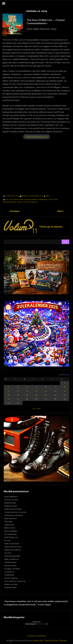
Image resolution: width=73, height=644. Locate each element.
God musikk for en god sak (15, 581)
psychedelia (35, 196)
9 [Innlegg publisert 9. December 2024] (8, 391)
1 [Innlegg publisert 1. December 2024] (65, 383)
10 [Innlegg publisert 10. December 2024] (18, 391)
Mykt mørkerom (11, 518)
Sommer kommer (11, 500)
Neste (5, 35)
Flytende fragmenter (12, 556)
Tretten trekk (9, 525)
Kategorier (37, 622)
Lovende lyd (9, 572)
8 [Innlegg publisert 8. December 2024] (65, 387)
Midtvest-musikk (11, 506)
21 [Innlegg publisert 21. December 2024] (55, 395)
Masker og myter (11, 584)
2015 (7, 199)
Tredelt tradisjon (11, 562)
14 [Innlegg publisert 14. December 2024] (55, 391)
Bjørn (48, 196)
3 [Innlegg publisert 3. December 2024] (18, 387)
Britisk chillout (10, 528)
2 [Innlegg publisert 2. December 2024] (8, 387)
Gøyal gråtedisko (11, 497)
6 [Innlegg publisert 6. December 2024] (46, 387)
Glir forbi (8, 553)
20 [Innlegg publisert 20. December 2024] (46, 395)
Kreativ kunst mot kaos (13, 509)
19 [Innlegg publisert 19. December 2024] (36, 395)
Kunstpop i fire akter (12, 569)
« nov (34, 408)
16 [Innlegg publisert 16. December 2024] (9, 395)
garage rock (26, 196)
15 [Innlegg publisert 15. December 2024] (65, 391)
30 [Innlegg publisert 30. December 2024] (9, 403)
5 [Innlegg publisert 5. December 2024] (36, 387)
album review (19, 199)
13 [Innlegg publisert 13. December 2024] (46, 391)
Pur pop (7, 540)
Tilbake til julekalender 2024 (36, 137)
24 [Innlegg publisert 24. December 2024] (18, 399)
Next (60, 211)
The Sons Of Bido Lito (30, 202)
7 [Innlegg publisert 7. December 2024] (55, 387)
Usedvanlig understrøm (13, 515)
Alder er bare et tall (12, 544)
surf (41, 196)
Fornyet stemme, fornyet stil (15, 512)
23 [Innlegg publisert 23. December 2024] (8, 399)
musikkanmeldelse (10, 202)
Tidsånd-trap (9, 575)
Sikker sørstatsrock (12, 559)
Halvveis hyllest (10, 566)
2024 (11, 199)
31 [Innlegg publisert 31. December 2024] (18, 403)
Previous (15, 211)
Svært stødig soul (11, 537)
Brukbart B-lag (10, 503)
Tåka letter (8, 522)
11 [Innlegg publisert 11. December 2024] (27, 391)
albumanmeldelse (31, 199)
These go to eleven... (52, 227)
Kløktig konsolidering (13, 550)
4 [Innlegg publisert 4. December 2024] (27, 387)
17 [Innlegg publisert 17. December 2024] (18, 395)
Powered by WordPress (37, 636)
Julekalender (43, 199)
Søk (65, 242)
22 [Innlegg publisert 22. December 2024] (65, 395)
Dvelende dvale (10, 587)
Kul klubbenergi (10, 534)
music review (53, 199)
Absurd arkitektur (11, 531)
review (20, 202)
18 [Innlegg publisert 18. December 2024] (27, 395)
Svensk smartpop (11, 578)
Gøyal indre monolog (13, 547)
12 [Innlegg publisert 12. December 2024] (36, 391)
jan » (39, 408)
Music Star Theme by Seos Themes (50, 641)
